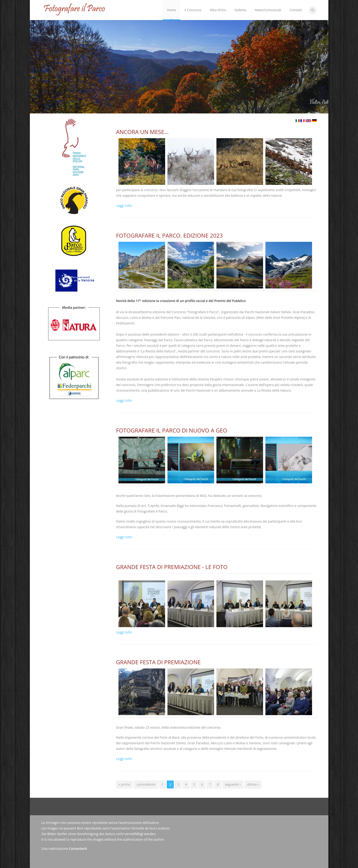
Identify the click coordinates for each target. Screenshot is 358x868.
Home (171, 10)
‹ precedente (146, 784)
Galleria (240, 10)
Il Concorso (192, 6)
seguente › (233, 784)
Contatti (296, 10)
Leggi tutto (124, 206)
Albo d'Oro (218, 10)
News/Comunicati (268, 10)
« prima (124, 784)
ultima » (253, 784)
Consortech (78, 849)
